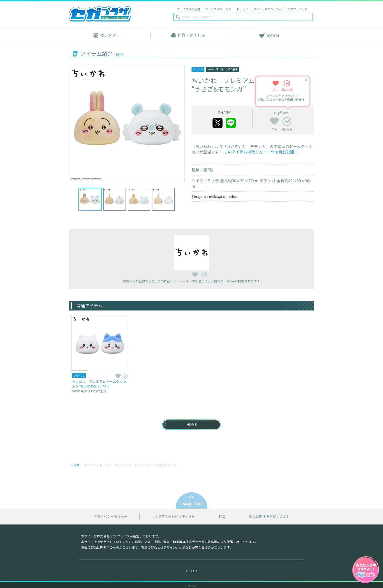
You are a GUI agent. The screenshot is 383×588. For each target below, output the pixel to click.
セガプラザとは (298, 9)
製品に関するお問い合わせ (269, 517)
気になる (287, 121)
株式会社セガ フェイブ (113, 536)
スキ (274, 120)
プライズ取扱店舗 (189, 9)
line (231, 123)
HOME (76, 465)
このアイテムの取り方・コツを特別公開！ (261, 152)
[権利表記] (192, 586)
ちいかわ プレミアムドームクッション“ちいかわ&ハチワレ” (99, 384)
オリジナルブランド (218, 9)
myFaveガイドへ (366, 570)
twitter (218, 123)
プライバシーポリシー (110, 517)
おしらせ (242, 9)
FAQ (222, 517)
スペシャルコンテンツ (268, 9)
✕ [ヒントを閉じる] (306, 80)
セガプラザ (100, 14)
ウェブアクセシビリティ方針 (173, 517)
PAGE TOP (191, 500)
